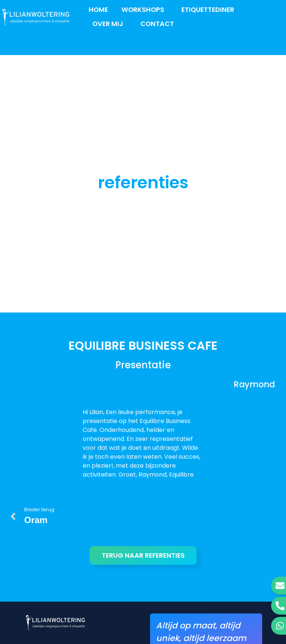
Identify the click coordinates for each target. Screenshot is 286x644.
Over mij (110, 24)
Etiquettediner (208, 9)
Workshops (145, 9)
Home (98, 9)
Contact (157, 24)
